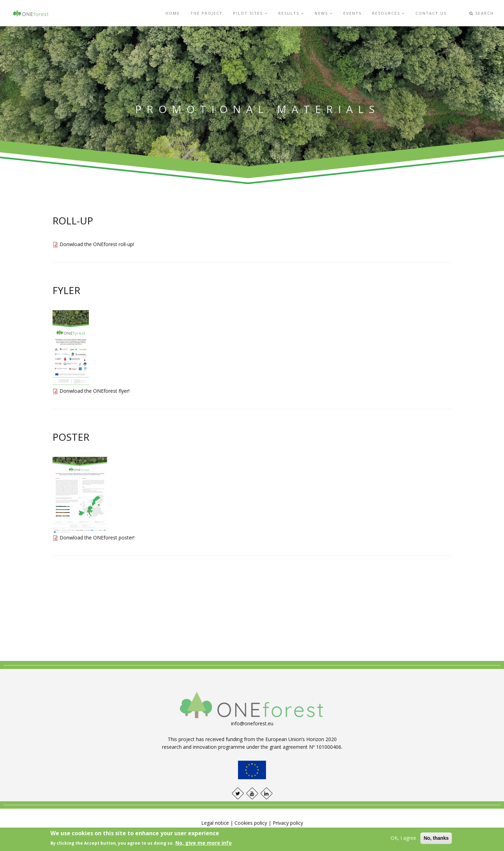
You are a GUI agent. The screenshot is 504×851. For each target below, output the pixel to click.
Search (482, 13)
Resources (388, 13)
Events (352, 13)
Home (173, 13)
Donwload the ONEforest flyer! (94, 391)
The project (206, 13)
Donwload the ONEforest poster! (97, 538)
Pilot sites (250, 13)
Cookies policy (251, 823)
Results (291, 13)
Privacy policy (288, 823)
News (324, 13)
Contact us (431, 13)
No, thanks (436, 838)
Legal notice (215, 823)
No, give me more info (204, 843)
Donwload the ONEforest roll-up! (97, 244)
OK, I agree (403, 838)
